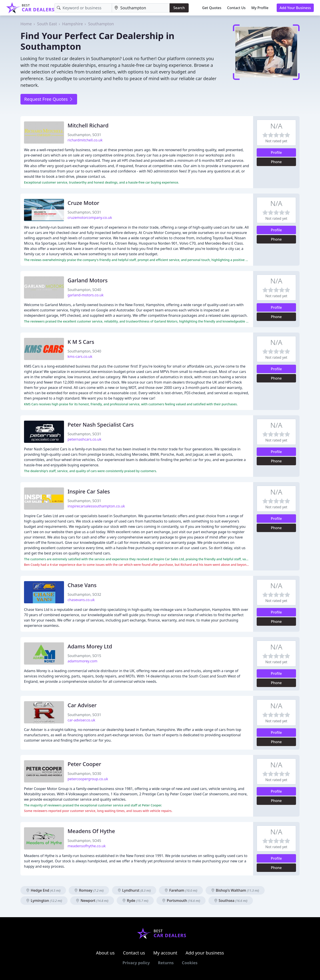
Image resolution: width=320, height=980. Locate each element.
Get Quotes (212, 8)
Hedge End (43, 890)
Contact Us (236, 8)
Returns (166, 963)
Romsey (89, 890)
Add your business (205, 953)
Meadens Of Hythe (91, 831)
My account (165, 953)
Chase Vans (82, 585)
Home (26, 24)
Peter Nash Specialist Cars (101, 425)
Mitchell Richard (88, 125)
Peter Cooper (84, 764)
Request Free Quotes (49, 99)
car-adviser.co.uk (81, 720)
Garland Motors (88, 280)
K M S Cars (81, 342)
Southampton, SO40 (84, 290)
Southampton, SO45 (84, 841)
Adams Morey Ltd (90, 646)
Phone (276, 162)
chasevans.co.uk (81, 600)
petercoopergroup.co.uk (88, 779)
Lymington (44, 901)
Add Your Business (295, 8)
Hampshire (73, 24)
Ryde (135, 901)
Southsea (231, 901)
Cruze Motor (83, 203)
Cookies (190, 963)
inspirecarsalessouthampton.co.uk (96, 506)
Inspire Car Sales (89, 491)
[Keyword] (83, 8)
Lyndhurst (134, 890)
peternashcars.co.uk (84, 439)
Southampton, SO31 (84, 135)
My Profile (260, 8)
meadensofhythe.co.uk (87, 846)
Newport (92, 901)
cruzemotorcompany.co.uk (90, 218)
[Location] (141, 8)
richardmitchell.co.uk (85, 140)
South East (47, 24)
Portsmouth (181, 901)
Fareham (181, 890)
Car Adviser (82, 705)
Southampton (101, 24)
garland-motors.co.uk (86, 295)
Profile (276, 152)
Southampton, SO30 (84, 774)
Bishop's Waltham (235, 890)
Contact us (134, 953)
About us (105, 953)
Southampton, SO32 (84, 594)
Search (179, 8)
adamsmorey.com (82, 661)
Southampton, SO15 (84, 656)
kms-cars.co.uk (80, 356)
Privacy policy (136, 963)
